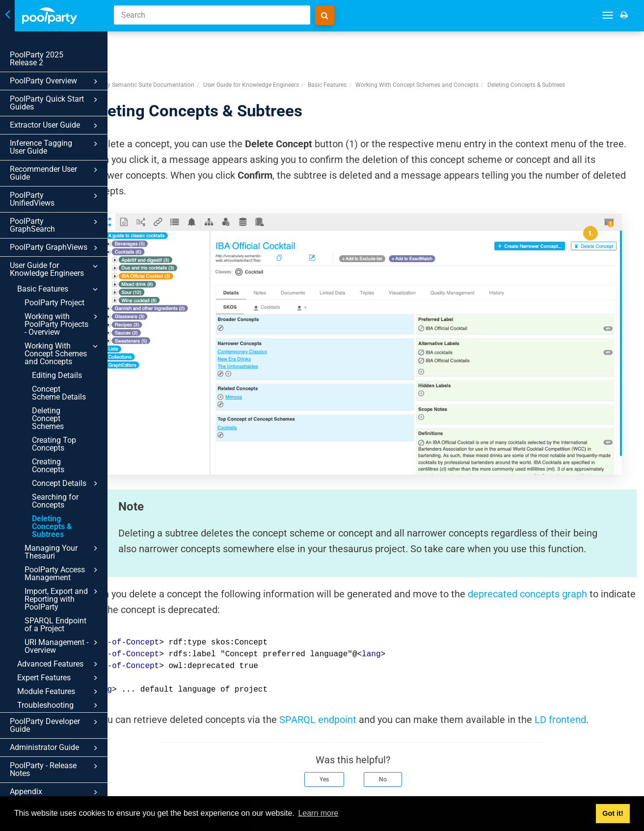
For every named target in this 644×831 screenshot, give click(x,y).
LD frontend (606, 676)
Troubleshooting (59, 705)
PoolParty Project (54, 303)
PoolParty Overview (55, 81)
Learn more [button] (318, 813)
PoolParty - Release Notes (55, 769)
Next (623, 786)
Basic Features (59, 289)
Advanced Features (59, 664)
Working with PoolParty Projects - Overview (63, 324)
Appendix (55, 792)
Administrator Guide (55, 748)
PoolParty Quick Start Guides (55, 103)
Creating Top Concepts (54, 444)
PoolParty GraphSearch (55, 225)
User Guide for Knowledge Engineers (55, 269)
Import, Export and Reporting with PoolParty (63, 599)
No (405, 736)
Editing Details (57, 375)
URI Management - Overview (63, 646)
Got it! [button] (613, 813)
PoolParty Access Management (63, 573)
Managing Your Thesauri (63, 552)
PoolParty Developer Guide (55, 725)
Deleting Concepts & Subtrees (52, 526)
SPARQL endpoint (363, 676)
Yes (347, 736)
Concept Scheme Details (59, 393)
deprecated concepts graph (573, 551)
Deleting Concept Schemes (48, 418)
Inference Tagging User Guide (55, 147)
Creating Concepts (48, 466)
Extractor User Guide (55, 126)
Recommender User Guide (55, 173)
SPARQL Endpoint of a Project (55, 625)
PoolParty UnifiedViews (55, 199)
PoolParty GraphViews (55, 248)
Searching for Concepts (55, 501)
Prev (143, 786)
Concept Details (66, 483)
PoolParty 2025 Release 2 (37, 59)
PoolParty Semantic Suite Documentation (185, 49)
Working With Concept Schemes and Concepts (63, 353)
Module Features (59, 692)
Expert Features (59, 678)
